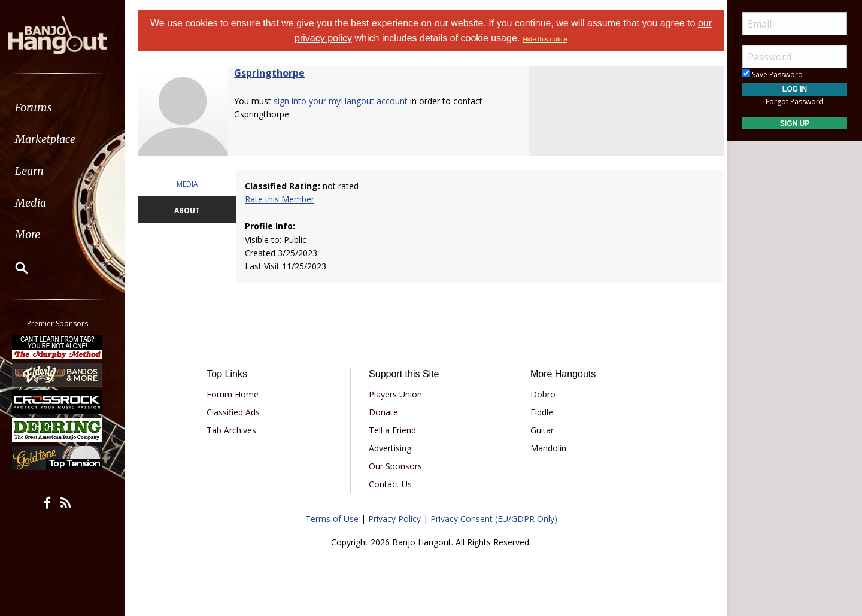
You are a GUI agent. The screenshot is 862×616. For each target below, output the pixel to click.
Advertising (391, 448)
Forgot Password (795, 101)
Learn (40, 171)
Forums (44, 107)
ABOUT (192, 210)
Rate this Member (283, 199)
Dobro (541, 394)
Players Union (397, 394)
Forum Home (237, 394)
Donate (385, 412)
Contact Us (391, 484)
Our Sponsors (397, 466)
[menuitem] (67, 107)
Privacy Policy (394, 519)
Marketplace (55, 139)
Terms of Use (332, 519)
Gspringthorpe (275, 73)
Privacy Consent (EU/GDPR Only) (494, 519)
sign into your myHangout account (346, 101)
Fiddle (540, 412)
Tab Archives (236, 430)
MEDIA (192, 184)
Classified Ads (237, 412)
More (38, 234)
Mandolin (547, 448)
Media (41, 203)
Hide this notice (545, 39)
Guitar (540, 430)
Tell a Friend (394, 430)
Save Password (773, 75)
